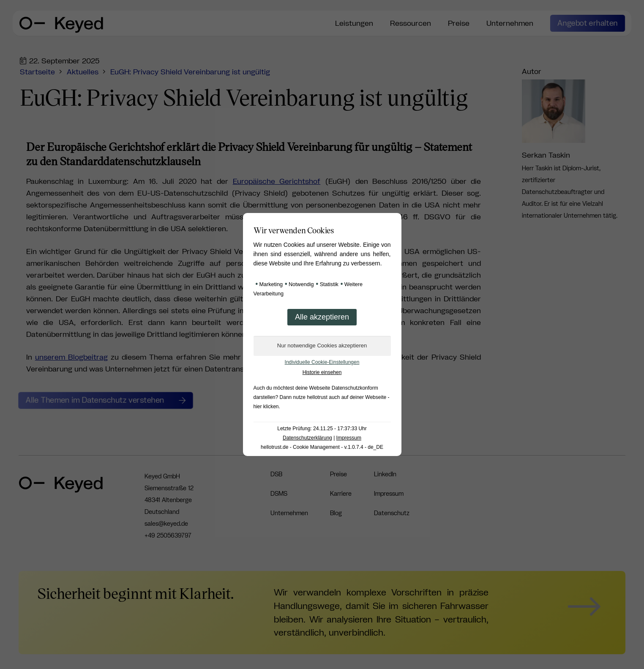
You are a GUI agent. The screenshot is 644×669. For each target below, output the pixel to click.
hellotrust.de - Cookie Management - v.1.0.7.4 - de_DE (322, 447)
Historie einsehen (322, 372)
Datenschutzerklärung (307, 438)
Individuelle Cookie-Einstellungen (322, 362)
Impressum (349, 438)
